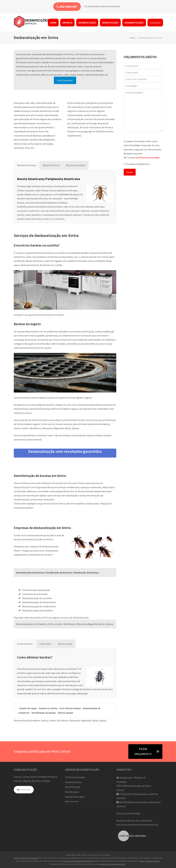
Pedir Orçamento (65, 80)
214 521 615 (125, 794)
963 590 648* (67, 7)
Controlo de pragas (75, 777)
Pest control (72, 801)
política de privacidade (148, 157)
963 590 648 (125, 802)
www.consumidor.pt (150, 861)
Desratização (72, 792)
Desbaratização (73, 782)
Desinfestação (73, 787)
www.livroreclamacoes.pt (145, 825)
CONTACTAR (24, 790)
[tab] (27, 165)
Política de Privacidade (128, 813)
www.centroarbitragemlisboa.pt (79, 861)
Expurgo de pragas (75, 797)
